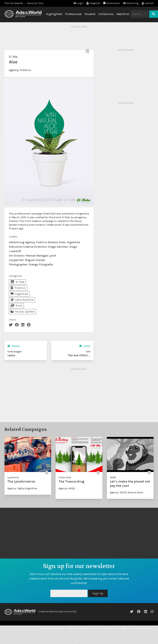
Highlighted (54, 14)
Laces (11, 355)
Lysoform (13, 477)
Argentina (19, 294)
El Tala (13, 57)
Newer (14, 346)
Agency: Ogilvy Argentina (22, 488)
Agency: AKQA (67, 488)
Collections (106, 14)
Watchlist (123, 14)
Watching (131, 3)
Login (78, 3)
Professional (73, 14)
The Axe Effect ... (79, 355)
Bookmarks (112, 3)
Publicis (25, 70)
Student (90, 14)
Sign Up (98, 593)
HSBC (113, 477)
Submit (148, 3)
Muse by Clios (35, 3)
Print (16, 306)
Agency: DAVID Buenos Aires (127, 492)
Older (85, 346)
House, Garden (23, 312)
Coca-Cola (65, 477)
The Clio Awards (14, 3)
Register (93, 3)
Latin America (22, 300)
